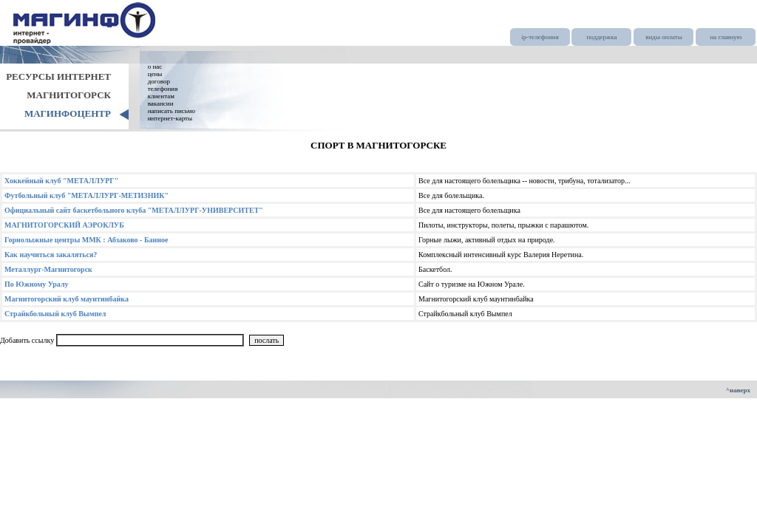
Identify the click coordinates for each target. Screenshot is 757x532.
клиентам (161, 96)
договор (159, 81)
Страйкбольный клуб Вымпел (55, 314)
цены (155, 74)
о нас (155, 66)
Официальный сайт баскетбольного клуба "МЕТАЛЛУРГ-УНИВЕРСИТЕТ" (134, 210)
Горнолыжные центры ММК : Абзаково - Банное (86, 240)
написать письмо (172, 111)
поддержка (601, 37)
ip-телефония (540, 37)
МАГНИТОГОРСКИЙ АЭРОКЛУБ (64, 225)
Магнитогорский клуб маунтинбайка (67, 299)
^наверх (738, 390)
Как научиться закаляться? (51, 255)
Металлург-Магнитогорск (48, 269)
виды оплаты (664, 37)
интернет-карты (170, 118)
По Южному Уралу (37, 284)
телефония (163, 89)
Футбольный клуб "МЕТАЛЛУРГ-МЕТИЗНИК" (86, 195)
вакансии (161, 103)
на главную (726, 37)
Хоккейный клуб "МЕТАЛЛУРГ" (61, 181)
